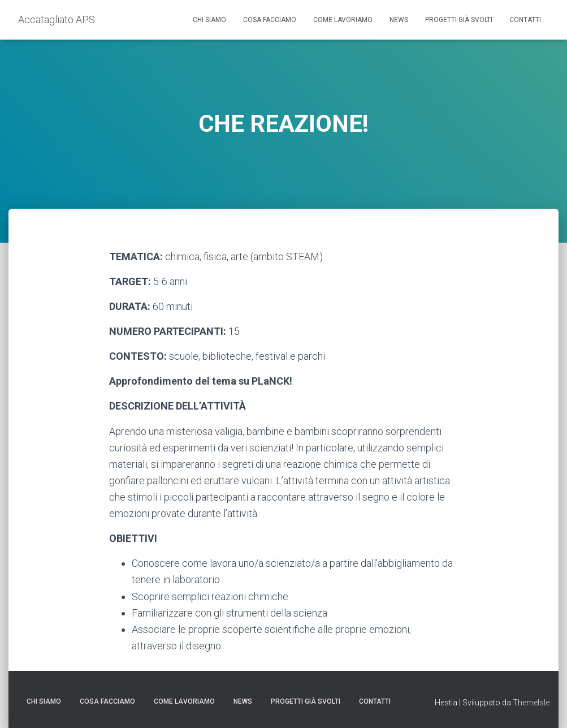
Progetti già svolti (459, 20)
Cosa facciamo (270, 20)
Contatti (525, 20)
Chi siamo (209, 20)
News (399, 20)
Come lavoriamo (343, 20)
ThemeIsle (531, 703)
